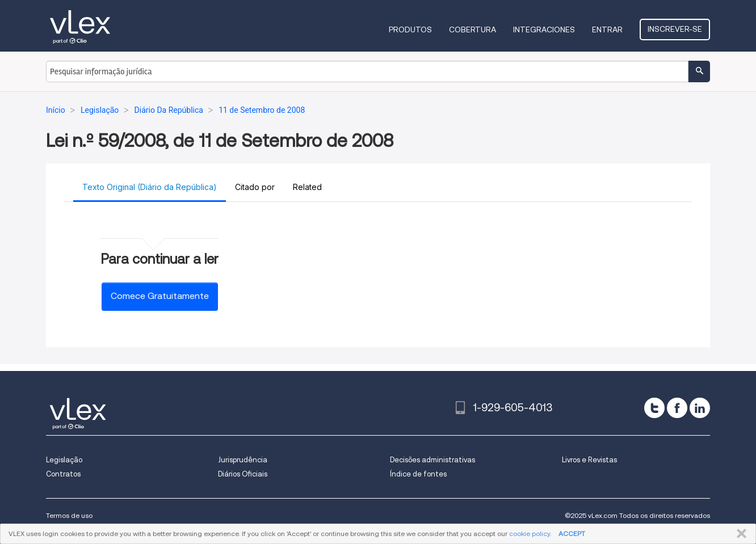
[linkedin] (700, 408)
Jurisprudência (243, 460)
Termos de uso (69, 515)
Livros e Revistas (589, 460)
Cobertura (472, 29)
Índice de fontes (418, 474)
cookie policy (530, 534)
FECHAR (739, 534)
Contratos (63, 474)
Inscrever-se (675, 29)
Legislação (64, 460)
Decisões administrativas (432, 460)
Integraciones (544, 29)
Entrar (607, 29)
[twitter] (654, 408)
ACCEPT (572, 534)
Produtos (410, 29)
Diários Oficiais (243, 474)
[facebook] (677, 408)
